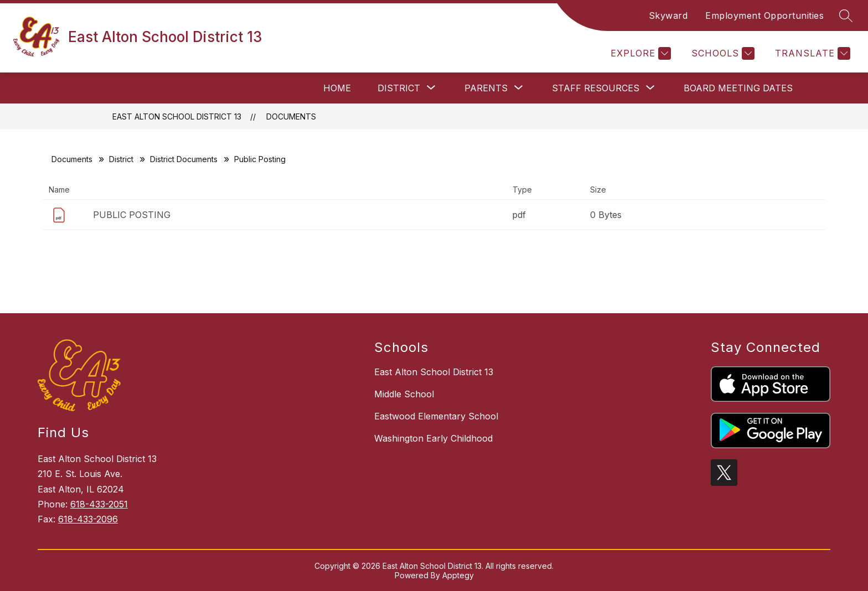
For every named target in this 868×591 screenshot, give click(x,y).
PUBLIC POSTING (132, 215)
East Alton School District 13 (177, 116)
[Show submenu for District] (399, 88)
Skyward (668, 15)
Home (337, 88)
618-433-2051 (99, 504)
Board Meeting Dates (738, 88)
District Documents (184, 159)
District (121, 159)
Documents (291, 116)
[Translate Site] (811, 53)
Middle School (404, 394)
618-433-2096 (88, 519)
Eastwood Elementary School (436, 416)
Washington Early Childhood (433, 438)
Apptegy (458, 575)
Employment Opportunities (764, 15)
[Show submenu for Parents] (486, 88)
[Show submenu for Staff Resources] (596, 88)
